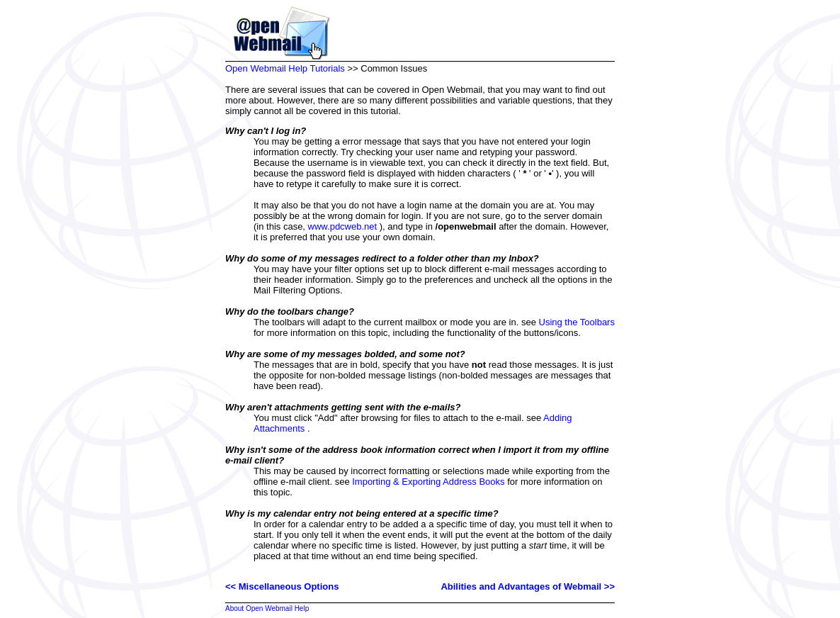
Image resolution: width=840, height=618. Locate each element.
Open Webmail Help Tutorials (285, 68)
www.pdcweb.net (343, 226)
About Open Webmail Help (267, 608)
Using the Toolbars (577, 322)
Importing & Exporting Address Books (428, 482)
